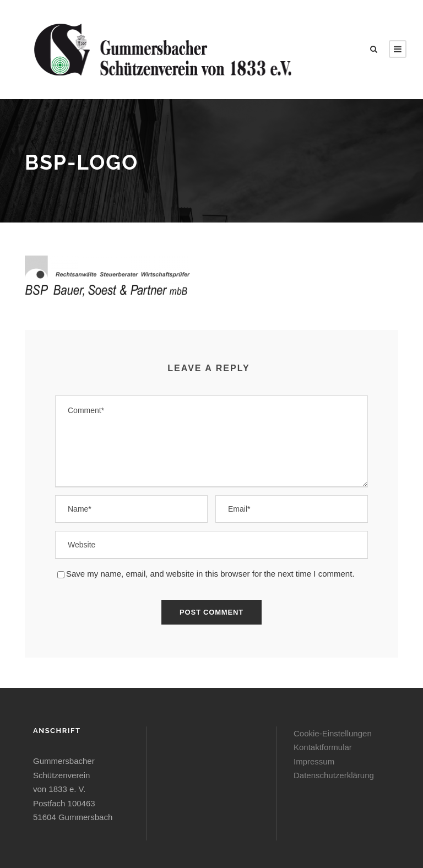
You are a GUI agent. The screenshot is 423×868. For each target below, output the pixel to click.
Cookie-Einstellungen (333, 733)
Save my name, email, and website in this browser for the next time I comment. (210, 574)
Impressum (314, 761)
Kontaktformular (323, 747)
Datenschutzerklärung (334, 775)
